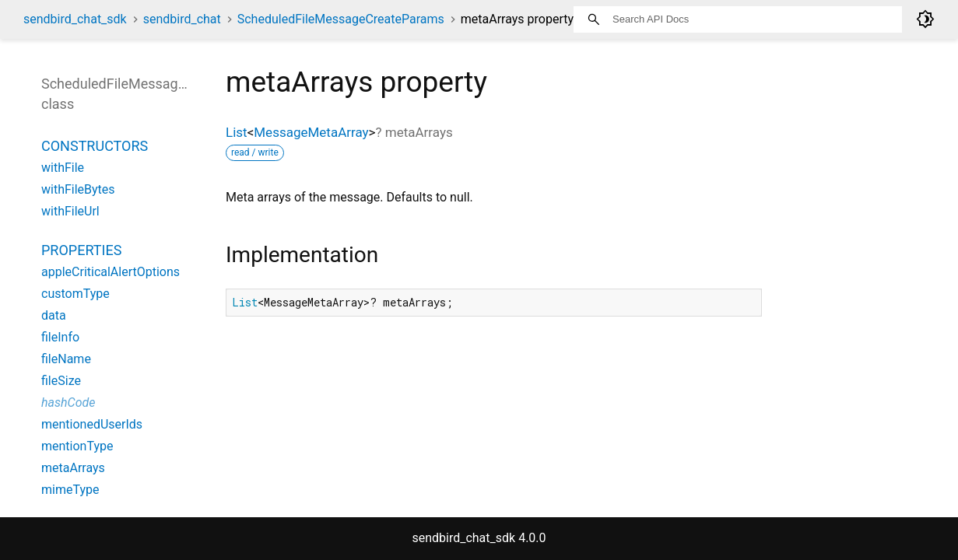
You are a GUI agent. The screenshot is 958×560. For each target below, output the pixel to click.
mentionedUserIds (92, 424)
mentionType (77, 446)
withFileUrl (70, 211)
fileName (66, 359)
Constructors (95, 146)
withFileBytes (78, 189)
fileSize (61, 381)
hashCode (68, 402)
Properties (81, 250)
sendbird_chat (182, 19)
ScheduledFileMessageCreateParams (341, 19)
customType (75, 294)
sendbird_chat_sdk (75, 19)
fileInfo (60, 337)
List (237, 132)
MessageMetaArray (311, 132)
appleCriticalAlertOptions (111, 272)
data (54, 315)
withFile (63, 168)
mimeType (70, 490)
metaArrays (73, 468)
